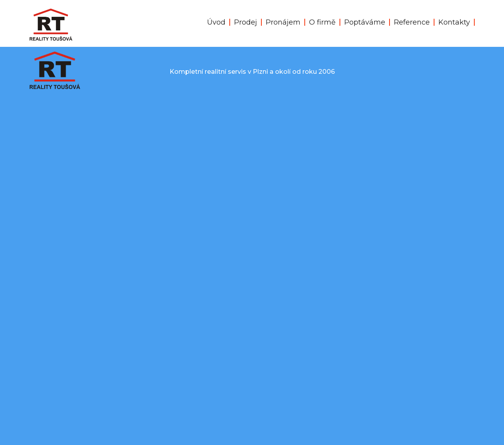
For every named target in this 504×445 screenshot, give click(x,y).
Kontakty (454, 22)
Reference (412, 22)
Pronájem (283, 22)
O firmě (322, 22)
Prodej (246, 22)
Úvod (216, 22)
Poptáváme (365, 22)
